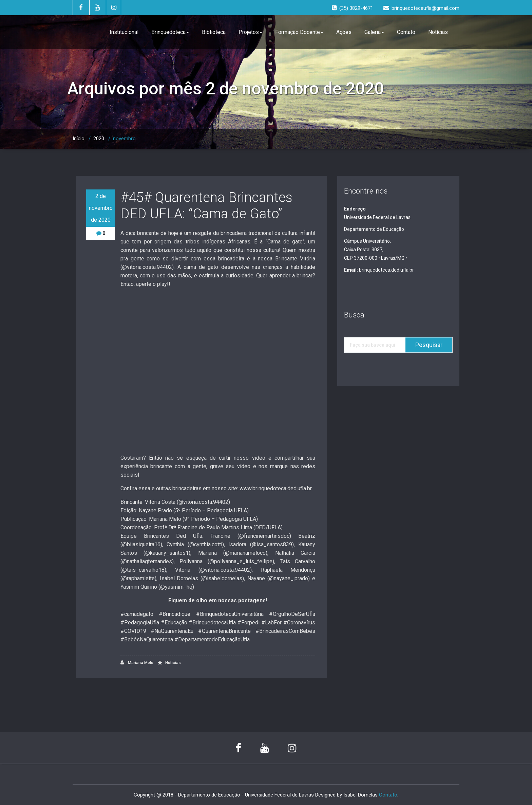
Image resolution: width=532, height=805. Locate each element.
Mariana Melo (137, 663)
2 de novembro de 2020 (101, 208)
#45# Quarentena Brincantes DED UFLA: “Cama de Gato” (206, 206)
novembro (124, 139)
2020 (99, 139)
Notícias (438, 32)
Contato (406, 32)
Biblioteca (214, 32)
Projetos (250, 32)
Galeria (374, 32)
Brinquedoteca (170, 32)
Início (79, 139)
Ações (344, 32)
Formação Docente (299, 32)
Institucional (124, 32)
